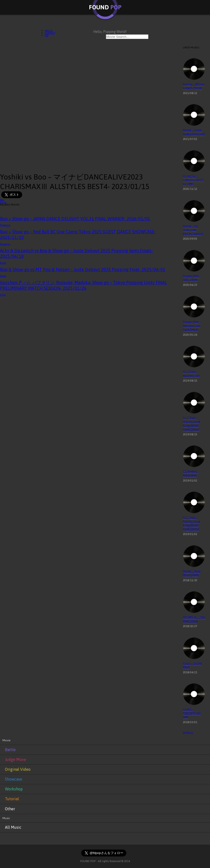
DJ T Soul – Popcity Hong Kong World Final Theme (192, 523)
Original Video (18, 769)
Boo (2, 200)
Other (3, 295)
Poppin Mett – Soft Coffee (192, 278)
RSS (47, 35)
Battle (3, 202)
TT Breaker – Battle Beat (191, 473)
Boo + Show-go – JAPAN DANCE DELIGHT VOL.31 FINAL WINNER (75, 219)
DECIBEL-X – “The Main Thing (194, 619)
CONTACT (50, 33)
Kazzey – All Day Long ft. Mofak (194, 86)
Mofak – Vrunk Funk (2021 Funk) (194, 132)
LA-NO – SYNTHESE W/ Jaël (192, 713)
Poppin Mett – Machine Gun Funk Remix (192, 326)
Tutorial (12, 799)
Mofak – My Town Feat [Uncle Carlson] (193, 230)
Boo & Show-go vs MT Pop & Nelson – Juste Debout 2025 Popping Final (83, 269)
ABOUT (49, 31)
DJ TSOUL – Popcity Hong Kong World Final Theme (192, 424)
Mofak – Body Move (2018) (192, 573)
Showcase (5, 225)
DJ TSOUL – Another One (191, 374)
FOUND (105, 7)
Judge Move (16, 759)
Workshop (14, 789)
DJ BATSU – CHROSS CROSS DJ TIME (193, 180)
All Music (188, 732)
